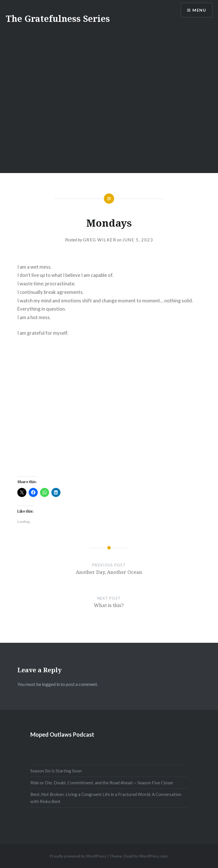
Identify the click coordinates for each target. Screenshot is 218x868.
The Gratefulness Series (58, 19)
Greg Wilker (100, 240)
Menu (199, 10)
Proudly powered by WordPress (78, 856)
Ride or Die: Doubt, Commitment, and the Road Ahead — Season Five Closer (102, 783)
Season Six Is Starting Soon (56, 771)
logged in (51, 684)
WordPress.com (153, 856)
